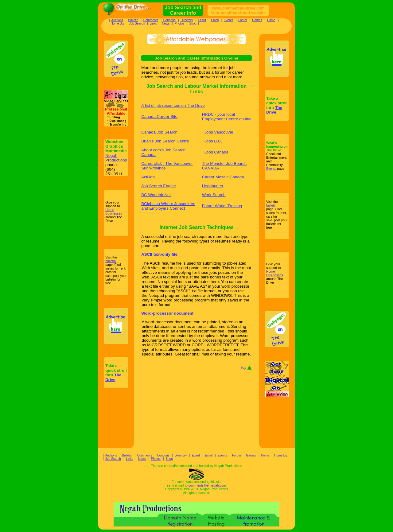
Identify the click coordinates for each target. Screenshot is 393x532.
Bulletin (133, 20)
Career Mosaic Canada (223, 177)
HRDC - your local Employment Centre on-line (227, 117)
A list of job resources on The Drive (173, 105)
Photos (179, 23)
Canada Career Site (159, 116)
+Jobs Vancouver (218, 132)
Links (153, 23)
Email (215, 20)
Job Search (137, 23)
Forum (243, 20)
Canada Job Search (159, 132)
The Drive (113, 377)
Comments (151, 20)
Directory (187, 20)
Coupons (169, 20)
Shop (193, 23)
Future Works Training (222, 206)
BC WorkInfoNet (156, 195)
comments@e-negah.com (207, 485)
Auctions (117, 20)
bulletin (111, 261)
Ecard (202, 20)
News (166, 23)
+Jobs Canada (215, 152)
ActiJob (148, 177)
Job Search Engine (159, 186)
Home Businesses (114, 212)
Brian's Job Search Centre (165, 141)
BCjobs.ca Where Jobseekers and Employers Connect (168, 206)
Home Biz (117, 23)
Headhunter (213, 186)
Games (257, 20)
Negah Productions (116, 158)
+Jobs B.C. (212, 141)
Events (229, 20)
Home (271, 20)
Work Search (214, 195)
